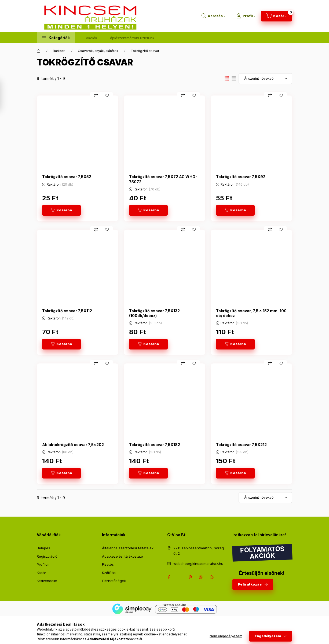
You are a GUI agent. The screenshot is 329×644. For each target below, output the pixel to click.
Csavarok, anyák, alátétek (98, 51)
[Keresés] (213, 16)
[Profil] (246, 16)
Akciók (92, 38)
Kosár (41, 573)
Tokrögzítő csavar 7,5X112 (67, 311)
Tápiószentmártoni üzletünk (131, 38)
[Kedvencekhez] (107, 95)
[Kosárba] (61, 210)
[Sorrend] (265, 79)
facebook (169, 577)
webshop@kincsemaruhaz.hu (198, 564)
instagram (201, 577)
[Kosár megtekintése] (277, 16)
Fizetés (108, 564)
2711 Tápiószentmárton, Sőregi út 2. (199, 551)
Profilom (44, 564)
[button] (56, 38)
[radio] (234, 78)
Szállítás (109, 573)
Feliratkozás (250, 584)
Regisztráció (47, 556)
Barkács (59, 51)
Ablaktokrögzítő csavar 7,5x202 (73, 445)
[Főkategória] (39, 51)
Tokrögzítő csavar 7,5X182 (155, 445)
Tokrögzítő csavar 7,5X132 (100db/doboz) (154, 313)
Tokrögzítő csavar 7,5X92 (241, 177)
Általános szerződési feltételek (128, 548)
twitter (180, 577)
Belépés (43, 548)
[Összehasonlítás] (96, 95)
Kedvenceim (47, 581)
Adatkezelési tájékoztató (123, 556)
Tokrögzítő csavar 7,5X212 (241, 445)
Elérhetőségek (114, 581)
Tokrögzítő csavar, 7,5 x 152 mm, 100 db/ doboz (251, 313)
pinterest (190, 577)
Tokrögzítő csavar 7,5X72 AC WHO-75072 (163, 179)
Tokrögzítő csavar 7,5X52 (67, 177)
